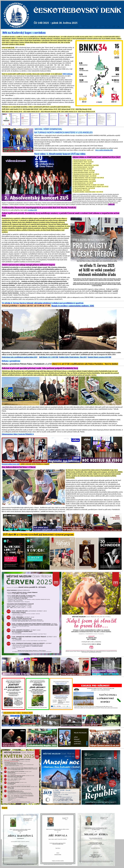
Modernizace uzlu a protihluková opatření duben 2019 (20, 357)
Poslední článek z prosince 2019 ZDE (99, 357)
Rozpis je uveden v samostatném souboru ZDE (73, 306)
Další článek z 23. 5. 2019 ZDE (49, 357)
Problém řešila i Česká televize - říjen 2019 (73, 357)
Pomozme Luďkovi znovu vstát (11, 464)
